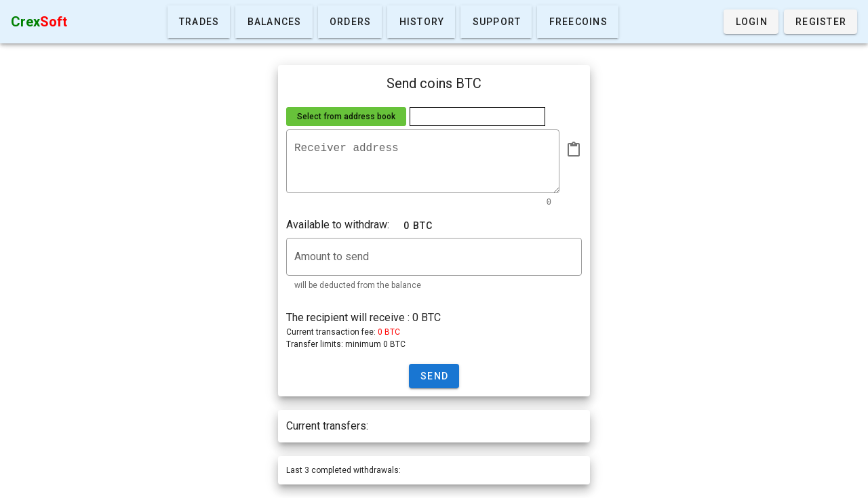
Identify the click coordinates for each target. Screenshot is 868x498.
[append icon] (574, 150)
